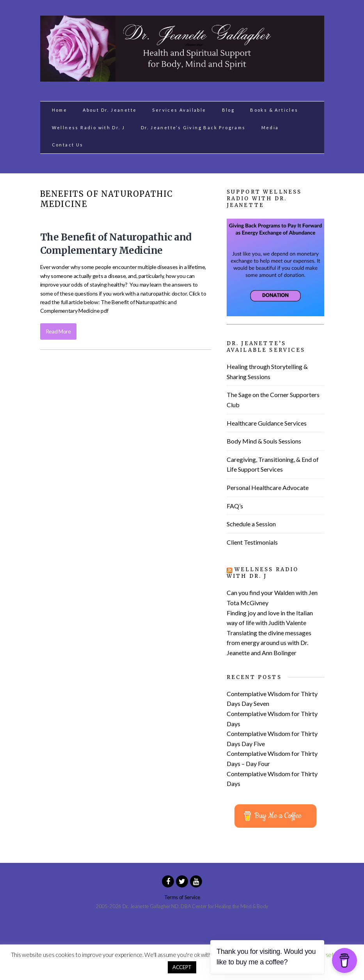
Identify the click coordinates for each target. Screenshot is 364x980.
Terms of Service (182, 897)
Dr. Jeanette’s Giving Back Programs (193, 127)
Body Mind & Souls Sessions (264, 441)
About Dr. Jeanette (110, 110)
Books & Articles (274, 110)
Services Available (179, 110)
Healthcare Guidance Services (267, 423)
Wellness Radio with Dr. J (89, 127)
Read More (58, 331)
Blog (228, 110)
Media (270, 127)
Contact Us (68, 145)
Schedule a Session (251, 524)
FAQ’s (235, 506)
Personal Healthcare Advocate (268, 487)
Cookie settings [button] (326, 955)
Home (60, 110)
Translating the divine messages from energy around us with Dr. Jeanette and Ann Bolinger (269, 643)
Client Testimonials (252, 542)
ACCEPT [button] (182, 967)
